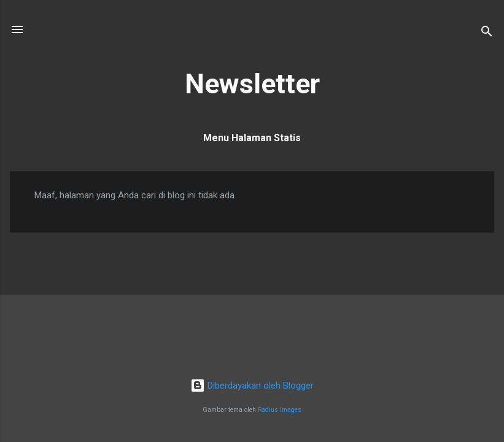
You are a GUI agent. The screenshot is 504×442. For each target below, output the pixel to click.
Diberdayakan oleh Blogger (252, 386)
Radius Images (280, 410)
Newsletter (252, 84)
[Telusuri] (487, 33)
